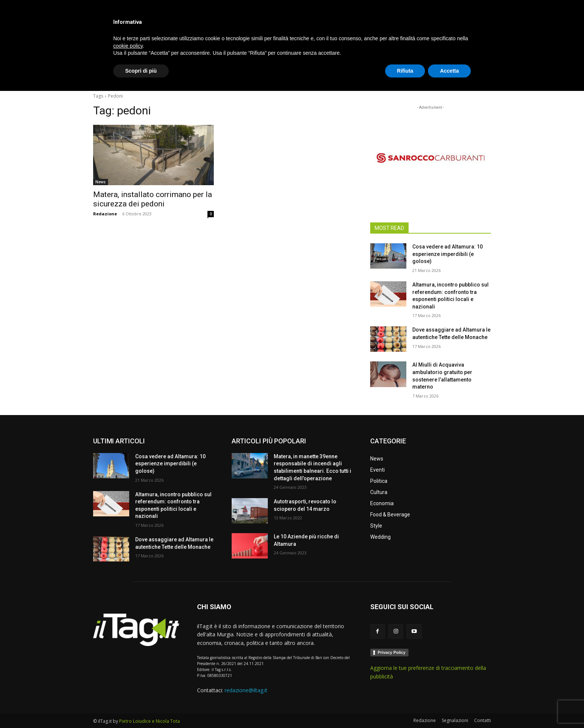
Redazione (105, 214)
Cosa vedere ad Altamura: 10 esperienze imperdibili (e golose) (447, 254)
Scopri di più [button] (141, 708)
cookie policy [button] (128, 683)
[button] (482, 76)
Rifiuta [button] (405, 708)
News (101, 182)
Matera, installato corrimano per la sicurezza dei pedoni (153, 199)
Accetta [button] (449, 708)
